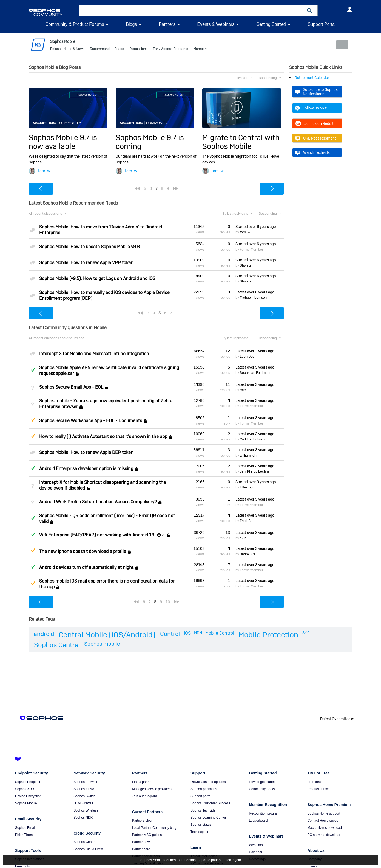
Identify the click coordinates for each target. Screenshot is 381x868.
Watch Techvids (312, 152)
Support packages (204, 789)
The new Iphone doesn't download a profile (83, 551)
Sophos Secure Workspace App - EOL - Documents (91, 421)
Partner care (141, 849)
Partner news (142, 842)
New (340, 45)
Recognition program (264, 813)
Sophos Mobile (26, 803)
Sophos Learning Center (208, 818)
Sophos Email (25, 828)
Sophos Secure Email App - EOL (71, 387)
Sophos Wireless (86, 810)
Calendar (256, 852)
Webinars (256, 845)
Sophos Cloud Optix (88, 849)
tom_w (44, 171)
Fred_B (245, 521)
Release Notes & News (67, 49)
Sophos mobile (102, 644)
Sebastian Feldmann (256, 373)
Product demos (319, 789)
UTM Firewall (83, 803)
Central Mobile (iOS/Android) (107, 635)
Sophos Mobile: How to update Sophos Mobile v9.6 (89, 246)
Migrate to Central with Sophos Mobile (241, 142)
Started (256, 227)
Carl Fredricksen (252, 439)
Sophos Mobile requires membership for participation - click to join (191, 860)
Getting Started (271, 24)
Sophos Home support (324, 813)
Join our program (145, 796)
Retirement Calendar (312, 78)
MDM (198, 633)
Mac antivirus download (325, 828)
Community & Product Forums (75, 24)
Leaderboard (258, 821)
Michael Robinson (253, 298)
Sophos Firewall (85, 782)
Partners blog (142, 821)
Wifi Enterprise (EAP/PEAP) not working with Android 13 (97, 535)
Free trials (315, 782)
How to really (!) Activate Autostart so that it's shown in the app (103, 436)
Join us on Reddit (314, 123)
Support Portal (322, 24)
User (349, 9)
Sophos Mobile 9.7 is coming (150, 142)
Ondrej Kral (248, 554)
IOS (187, 633)
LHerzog (246, 487)
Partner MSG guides (147, 835)
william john (249, 455)
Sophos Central (57, 645)
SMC (306, 633)
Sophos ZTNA (84, 789)
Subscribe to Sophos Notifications (316, 91)
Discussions (138, 49)
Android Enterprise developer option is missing (86, 469)
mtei (243, 390)
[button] (309, 10)
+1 (163, 535)
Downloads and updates (208, 782)
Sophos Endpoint (28, 782)
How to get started (262, 782)
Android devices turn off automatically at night (86, 567)
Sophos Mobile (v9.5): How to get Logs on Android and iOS (97, 279)
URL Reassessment (315, 138)
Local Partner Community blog (154, 828)
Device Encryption (28, 796)
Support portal (201, 796)
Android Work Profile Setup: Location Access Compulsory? (98, 502)
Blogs (131, 24)
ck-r (243, 538)
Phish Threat (24, 835)
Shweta (246, 265)
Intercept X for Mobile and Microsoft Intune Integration (94, 354)
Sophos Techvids (203, 810)
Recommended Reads (107, 49)
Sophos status (201, 825)
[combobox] (190, 10)
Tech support (200, 832)
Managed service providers (152, 789)
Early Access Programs (170, 49)
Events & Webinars (216, 24)
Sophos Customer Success (210, 803)
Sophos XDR (25, 789)
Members (201, 49)
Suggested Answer (33, 420)
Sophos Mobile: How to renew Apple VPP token (86, 263)
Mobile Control (220, 633)
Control (170, 634)
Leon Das (247, 357)
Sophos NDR (83, 818)
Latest (255, 292)
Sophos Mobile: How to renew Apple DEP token (86, 452)
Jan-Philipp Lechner (255, 471)
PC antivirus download (324, 835)
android (44, 634)
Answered (33, 370)
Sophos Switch (84, 796)
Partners (167, 24)
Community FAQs (262, 789)
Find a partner (142, 782)
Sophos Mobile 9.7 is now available (63, 142)
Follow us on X (311, 108)
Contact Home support (324, 821)
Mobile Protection (268, 635)
